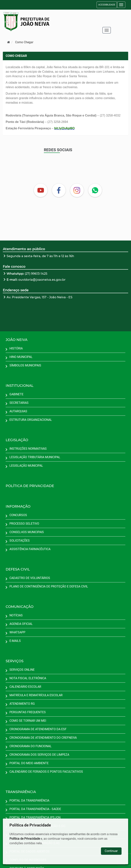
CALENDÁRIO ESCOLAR (25, 687)
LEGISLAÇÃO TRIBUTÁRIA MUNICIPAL (35, 457)
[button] (121, 5)
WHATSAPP (17, 632)
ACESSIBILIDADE (107, 5)
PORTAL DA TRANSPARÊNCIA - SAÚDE (35, 809)
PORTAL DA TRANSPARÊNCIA (29, 801)
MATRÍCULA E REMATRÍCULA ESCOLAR (36, 695)
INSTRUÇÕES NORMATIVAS (28, 449)
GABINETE (16, 394)
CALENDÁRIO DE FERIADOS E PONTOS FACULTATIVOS (46, 772)
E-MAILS (15, 641)
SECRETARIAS (19, 403)
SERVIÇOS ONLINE (22, 670)
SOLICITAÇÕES (20, 541)
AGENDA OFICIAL (21, 624)
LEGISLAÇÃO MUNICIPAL (26, 466)
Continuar (111, 851)
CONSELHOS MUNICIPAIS (27, 532)
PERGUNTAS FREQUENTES (28, 712)
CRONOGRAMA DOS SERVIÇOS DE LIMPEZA (39, 755)
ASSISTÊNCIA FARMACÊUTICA (30, 549)
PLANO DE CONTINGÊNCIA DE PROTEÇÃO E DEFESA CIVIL (49, 586)
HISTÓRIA (16, 348)
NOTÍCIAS (16, 615)
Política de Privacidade (25, 839)
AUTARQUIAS (18, 411)
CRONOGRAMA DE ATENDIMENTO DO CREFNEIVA (43, 738)
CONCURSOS (18, 515)
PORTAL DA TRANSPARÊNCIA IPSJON (35, 818)
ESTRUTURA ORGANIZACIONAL (31, 420)
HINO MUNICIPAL (21, 357)
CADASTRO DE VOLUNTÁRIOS (30, 578)
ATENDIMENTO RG (22, 704)
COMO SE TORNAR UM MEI (28, 721)
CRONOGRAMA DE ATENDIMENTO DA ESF (38, 729)
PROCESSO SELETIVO (24, 524)
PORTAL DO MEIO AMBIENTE (29, 763)
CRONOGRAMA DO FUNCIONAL (31, 746)
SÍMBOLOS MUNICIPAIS (25, 365)
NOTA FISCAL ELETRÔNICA (28, 678)
